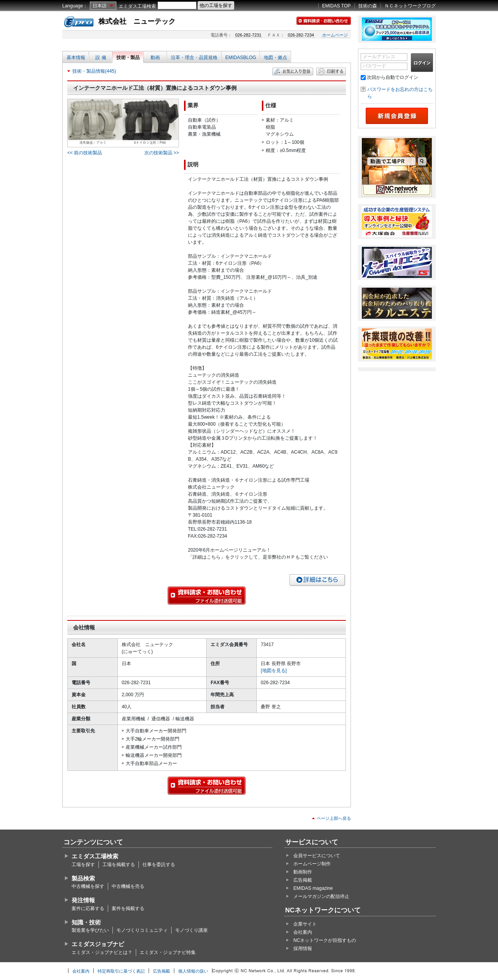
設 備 (101, 58)
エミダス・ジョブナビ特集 (168, 952)
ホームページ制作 (312, 864)
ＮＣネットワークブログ (410, 6)
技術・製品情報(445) (94, 71)
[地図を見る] (274, 671)
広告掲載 (303, 880)
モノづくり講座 (191, 930)
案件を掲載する (128, 908)
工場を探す (83, 865)
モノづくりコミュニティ (142, 930)
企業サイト (305, 924)
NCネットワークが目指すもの (325, 940)
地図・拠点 (275, 58)
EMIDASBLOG (241, 58)
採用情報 (303, 949)
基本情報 (76, 58)
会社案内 (303, 932)
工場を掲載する (119, 865)
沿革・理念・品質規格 (194, 58)
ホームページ (335, 35)
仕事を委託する (159, 865)
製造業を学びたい (90, 930)
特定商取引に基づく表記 (121, 971)
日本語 (100, 6)
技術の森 (368, 6)
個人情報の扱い (193, 971)
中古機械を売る (128, 886)
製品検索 (83, 878)
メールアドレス (379, 57)
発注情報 (83, 900)
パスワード (374, 66)
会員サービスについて (317, 856)
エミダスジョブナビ (98, 944)
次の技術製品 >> (162, 153)
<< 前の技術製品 (85, 153)
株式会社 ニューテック (137, 21)
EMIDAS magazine (313, 888)
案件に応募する (88, 908)
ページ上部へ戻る (334, 818)
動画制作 (303, 872)
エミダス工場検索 (137, 6)
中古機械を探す (88, 886)
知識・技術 (86, 922)
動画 (155, 58)
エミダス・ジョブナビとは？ (102, 952)
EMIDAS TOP (337, 6)
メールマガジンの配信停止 (321, 896)
